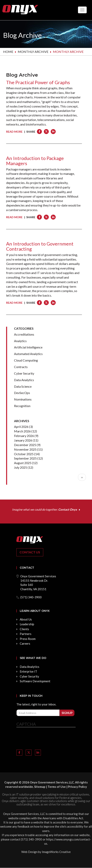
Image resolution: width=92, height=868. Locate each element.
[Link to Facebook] (19, 753)
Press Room (28, 639)
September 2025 (25, 458)
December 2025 (25, 445)
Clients (24, 629)
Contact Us (30, 552)
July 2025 (21, 467)
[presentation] (46, 739)
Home (8, 52)
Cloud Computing (26, 360)
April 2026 (21, 427)
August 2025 (23, 463)
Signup (67, 713)
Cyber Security (24, 373)
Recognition (22, 406)
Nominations (23, 399)
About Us (26, 619)
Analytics (20, 341)
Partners (26, 634)
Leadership (27, 624)
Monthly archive (33, 52)
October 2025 (24, 454)
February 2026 (24, 436)
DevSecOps (22, 393)
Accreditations (24, 334)
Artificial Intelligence (28, 347)
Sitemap (40, 787)
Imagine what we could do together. (45, 509)
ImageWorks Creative (56, 852)
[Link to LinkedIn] (38, 753)
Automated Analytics (28, 354)
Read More (14, 132)
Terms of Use (57, 787)
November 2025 (25, 449)
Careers (25, 643)
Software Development (35, 681)
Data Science (23, 386)
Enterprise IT (28, 671)
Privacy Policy (77, 787)
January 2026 (23, 440)
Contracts (21, 367)
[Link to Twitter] (29, 753)
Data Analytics (24, 380)
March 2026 (22, 431)
